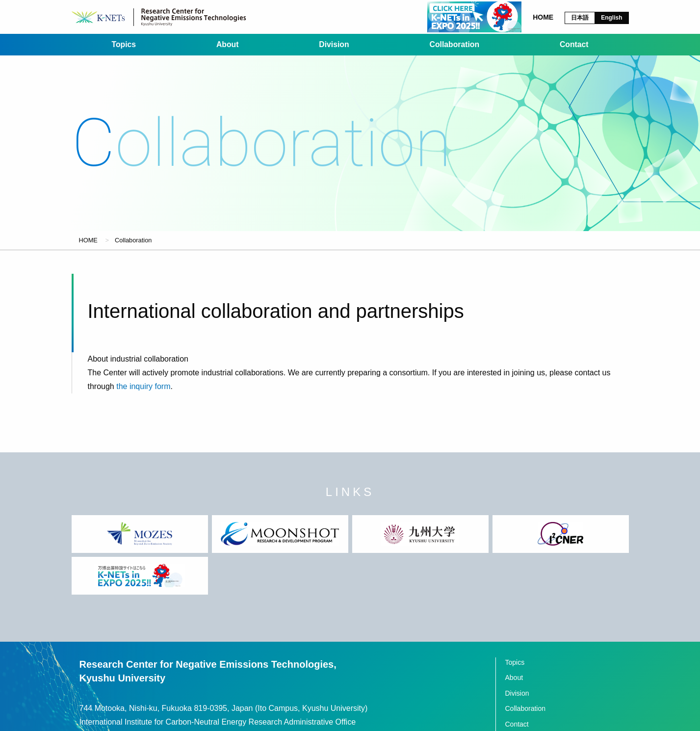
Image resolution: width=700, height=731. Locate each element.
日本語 (580, 18)
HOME (88, 248)
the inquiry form (143, 395)
